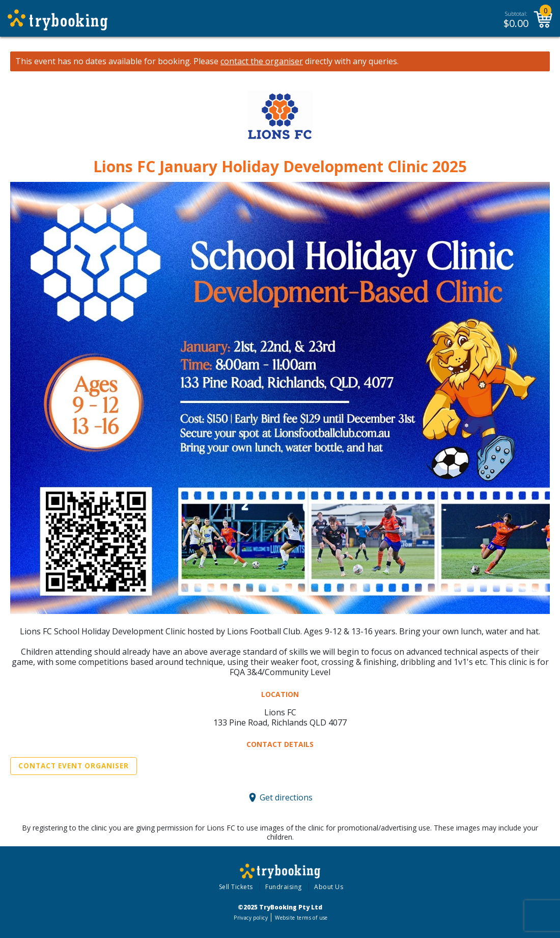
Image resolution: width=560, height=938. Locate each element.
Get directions (286, 797)
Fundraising (284, 887)
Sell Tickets (236, 887)
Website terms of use (301, 918)
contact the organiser (262, 61)
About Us (329, 887)
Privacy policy (251, 918)
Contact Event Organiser (74, 766)
